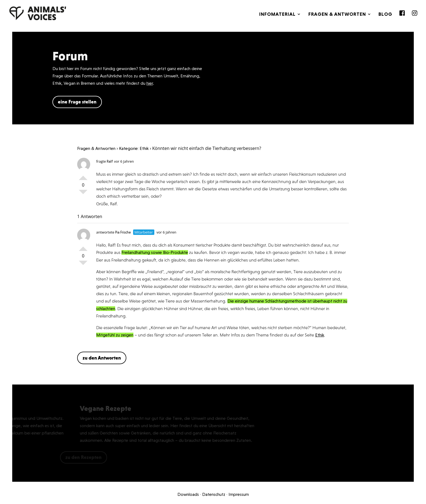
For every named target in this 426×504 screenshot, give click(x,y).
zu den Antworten (102, 358)
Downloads (188, 494)
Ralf (110, 161)
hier (150, 83)
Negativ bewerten (83, 194)
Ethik (320, 335)
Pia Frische (123, 232)
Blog (385, 15)
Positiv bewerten (83, 176)
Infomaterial (277, 15)
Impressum (239, 494)
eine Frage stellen (77, 102)
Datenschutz (214, 494)
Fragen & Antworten (337, 15)
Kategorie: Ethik (134, 148)
